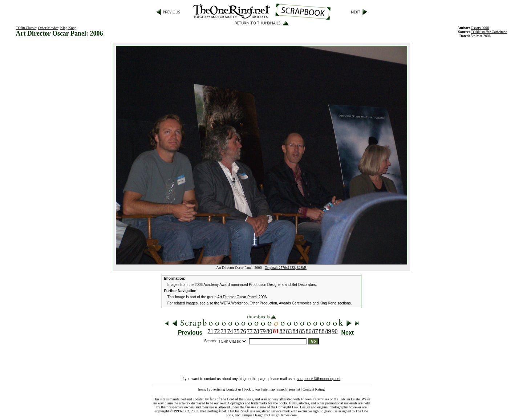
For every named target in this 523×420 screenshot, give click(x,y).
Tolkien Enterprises (315, 399)
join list (295, 389)
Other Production (263, 303)
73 (224, 331)
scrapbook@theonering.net (319, 379)
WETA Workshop (234, 303)
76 (243, 331)
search (282, 389)
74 (230, 331)
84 (296, 331)
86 (309, 331)
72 (217, 331)
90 (335, 331)
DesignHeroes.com (283, 415)
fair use (251, 407)
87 (315, 331)
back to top (252, 389)
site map (269, 389)
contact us (234, 389)
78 (256, 331)
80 (269, 331)
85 (302, 331)
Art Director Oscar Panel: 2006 (242, 297)
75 (237, 331)
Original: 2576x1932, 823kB (286, 268)
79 (263, 331)
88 (322, 331)
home (202, 389)
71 (211, 331)
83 (289, 331)
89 (328, 331)
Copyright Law (287, 407)
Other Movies (48, 28)
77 (250, 331)
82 (283, 331)
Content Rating (314, 389)
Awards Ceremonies (295, 303)
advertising (217, 389)
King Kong (68, 28)
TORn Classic (26, 28)
